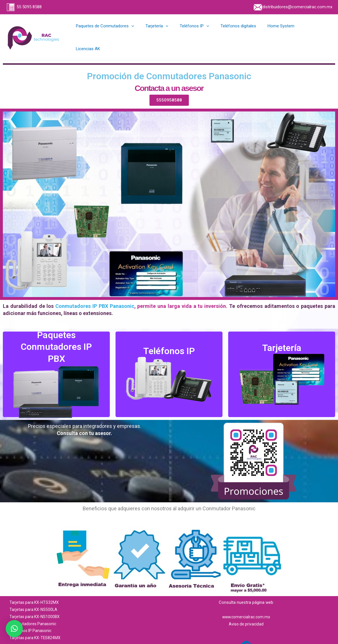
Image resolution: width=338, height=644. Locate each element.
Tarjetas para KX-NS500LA (34, 597)
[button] (14, 629)
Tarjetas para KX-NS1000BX (36, 604)
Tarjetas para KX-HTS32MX (35, 590)
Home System (282, 31)
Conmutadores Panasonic (34, 612)
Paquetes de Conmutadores (117, 31)
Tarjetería (166, 31)
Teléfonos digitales (242, 31)
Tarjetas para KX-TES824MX (36, 625)
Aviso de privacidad (246, 612)
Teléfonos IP (201, 31)
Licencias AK (316, 31)
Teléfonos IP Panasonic (32, 619)
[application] (144, 31)
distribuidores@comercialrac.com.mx (293, 7)
